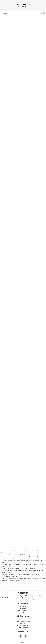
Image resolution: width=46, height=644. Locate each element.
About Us (23, 608)
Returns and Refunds (23, 625)
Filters (4, 13)
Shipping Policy (23, 627)
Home (20, 7)
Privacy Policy (23, 623)
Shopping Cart (23, 619)
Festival (25, 7)
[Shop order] (42, 13)
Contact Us (23, 606)
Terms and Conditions (23, 621)
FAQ (23, 613)
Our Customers (23, 611)
